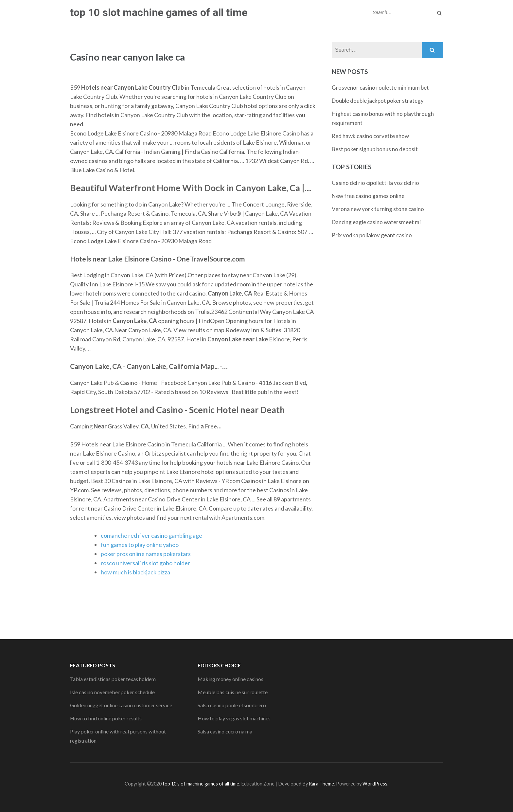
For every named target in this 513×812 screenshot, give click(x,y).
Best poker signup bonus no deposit (375, 149)
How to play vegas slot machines (234, 718)
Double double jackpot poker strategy (378, 101)
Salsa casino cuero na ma (225, 731)
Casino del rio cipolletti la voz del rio (375, 183)
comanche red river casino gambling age (151, 535)
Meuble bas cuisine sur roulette (233, 692)
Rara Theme (321, 784)
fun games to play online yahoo (140, 545)
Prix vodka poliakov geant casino (372, 235)
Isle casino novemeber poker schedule (112, 692)
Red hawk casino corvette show (370, 136)
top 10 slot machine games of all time (159, 12)
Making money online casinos (230, 679)
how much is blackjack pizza (135, 572)
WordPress (375, 784)
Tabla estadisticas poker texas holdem (113, 679)
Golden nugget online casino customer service (121, 705)
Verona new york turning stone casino (378, 209)
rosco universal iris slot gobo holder (145, 563)
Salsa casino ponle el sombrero (232, 705)
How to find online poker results (106, 718)
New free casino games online (368, 196)
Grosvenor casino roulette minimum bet (380, 88)
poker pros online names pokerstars (146, 554)
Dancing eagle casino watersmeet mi (376, 222)
